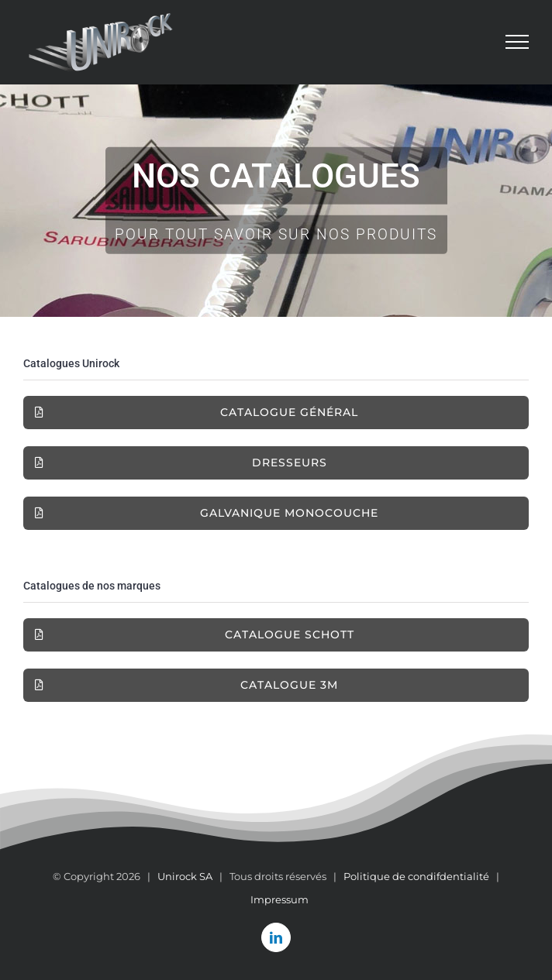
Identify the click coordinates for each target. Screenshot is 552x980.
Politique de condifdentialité (416, 876)
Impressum (279, 899)
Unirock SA (185, 876)
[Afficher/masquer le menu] (517, 42)
